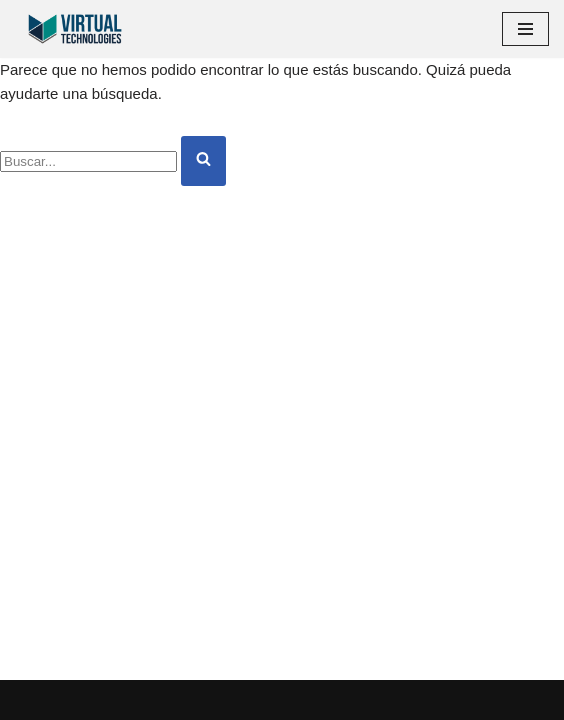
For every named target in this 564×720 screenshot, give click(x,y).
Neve (32, 699)
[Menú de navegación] (525, 29)
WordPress (230, 699)
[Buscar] (88, 161)
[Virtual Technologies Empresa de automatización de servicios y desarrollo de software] (75, 29)
